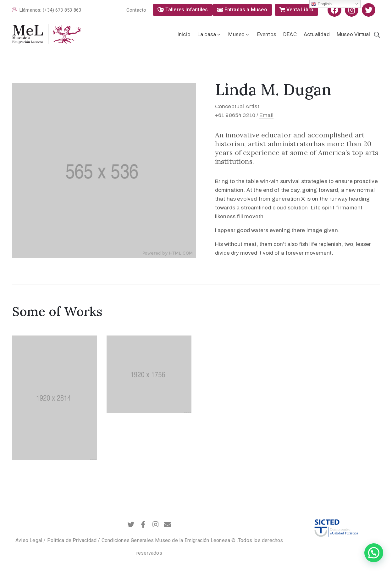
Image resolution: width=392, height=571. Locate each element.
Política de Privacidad (72, 540)
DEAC (290, 34)
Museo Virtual (353, 34)
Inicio (184, 34)
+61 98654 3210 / (237, 115)
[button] (138, 10)
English (321, 4)
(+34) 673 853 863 (62, 10)
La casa (210, 34)
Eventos (267, 34)
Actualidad (317, 34)
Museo (239, 34)
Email (266, 115)
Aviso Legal (29, 540)
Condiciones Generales (128, 540)
